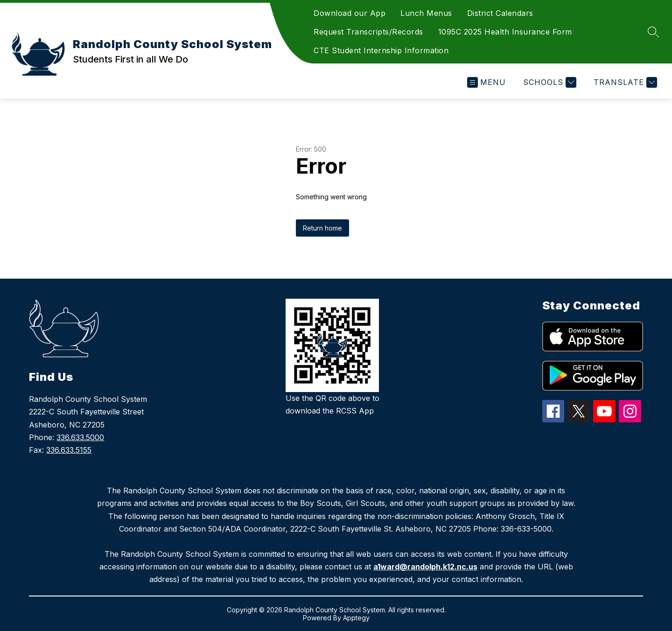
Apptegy (356, 618)
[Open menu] (486, 82)
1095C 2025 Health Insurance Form (505, 32)
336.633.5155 (69, 450)
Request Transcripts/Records (368, 32)
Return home (322, 228)
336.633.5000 (80, 437)
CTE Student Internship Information (381, 50)
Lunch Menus (426, 13)
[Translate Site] (624, 82)
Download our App (350, 13)
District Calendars (500, 13)
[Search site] (653, 32)
